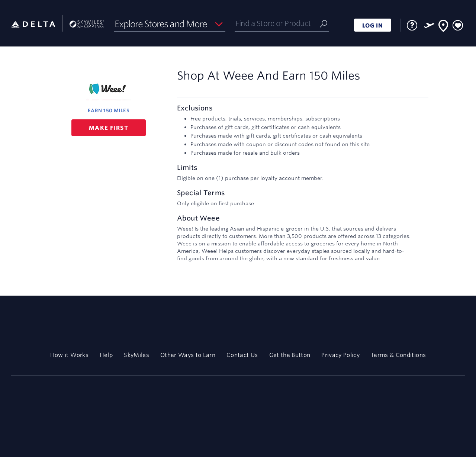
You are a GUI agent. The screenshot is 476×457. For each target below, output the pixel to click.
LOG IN (373, 25)
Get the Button (290, 355)
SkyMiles (136, 355)
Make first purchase (109, 130)
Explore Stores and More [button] (161, 24)
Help (106, 355)
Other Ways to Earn (188, 355)
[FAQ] (412, 25)
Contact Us (242, 355)
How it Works (69, 355)
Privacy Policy (340, 355)
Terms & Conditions (398, 355)
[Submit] (324, 23)
